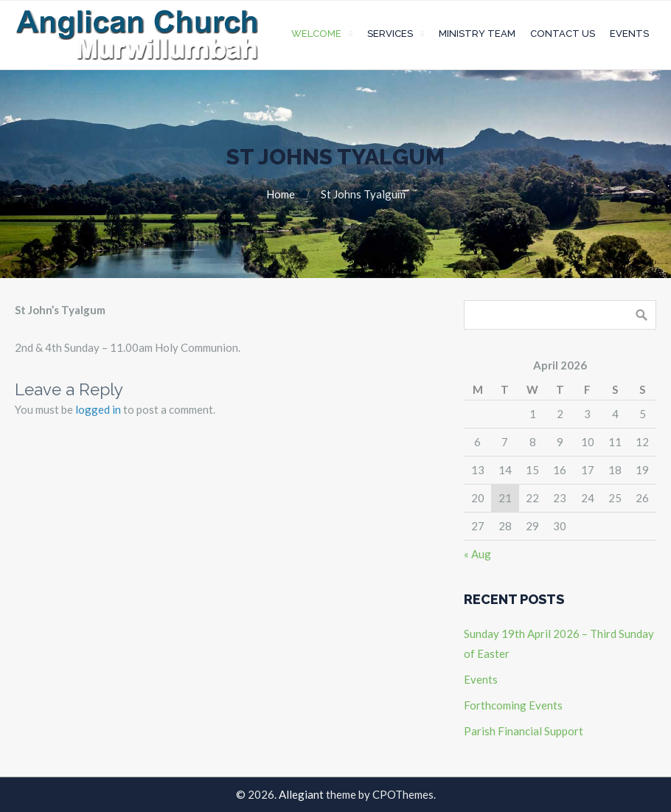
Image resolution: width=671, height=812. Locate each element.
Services (390, 34)
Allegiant (301, 794)
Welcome (316, 34)
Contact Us (563, 34)
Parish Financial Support (524, 731)
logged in (98, 409)
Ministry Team (477, 34)
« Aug (477, 554)
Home (281, 194)
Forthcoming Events (513, 705)
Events (629, 34)
